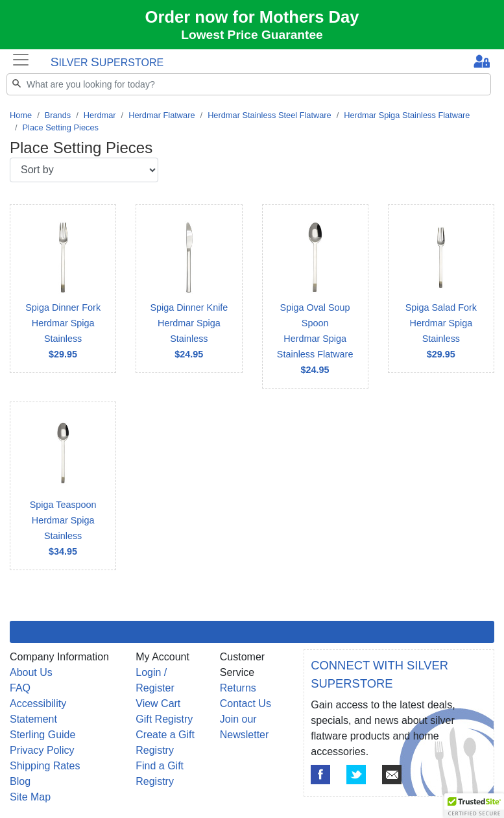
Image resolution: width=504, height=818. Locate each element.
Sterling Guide (42, 735)
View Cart (158, 704)
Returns (238, 688)
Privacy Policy (42, 750)
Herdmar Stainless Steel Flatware (270, 115)
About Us (31, 672)
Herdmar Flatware (162, 115)
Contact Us (246, 704)
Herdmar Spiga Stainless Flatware (407, 115)
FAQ (20, 688)
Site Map (30, 797)
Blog (20, 781)
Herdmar (100, 115)
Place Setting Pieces (61, 127)
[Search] (249, 84)
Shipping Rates (45, 766)
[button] (474, 806)
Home (21, 115)
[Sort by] (84, 170)
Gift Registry (164, 719)
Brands (58, 115)
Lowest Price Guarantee (252, 35)
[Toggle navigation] (21, 60)
